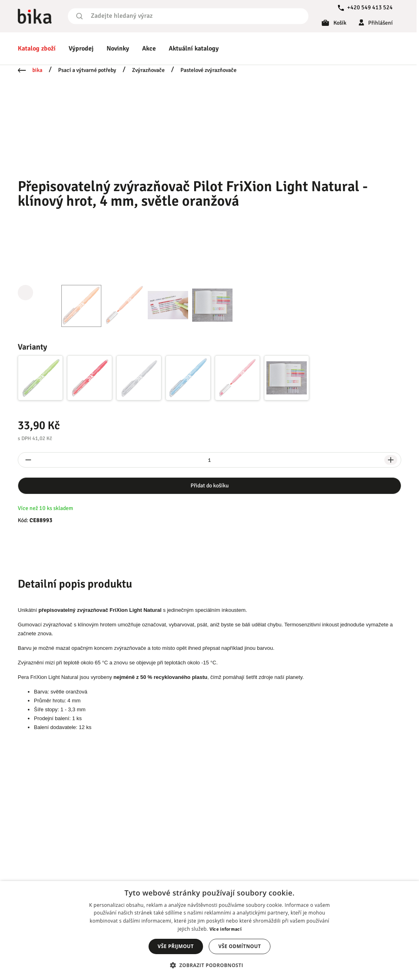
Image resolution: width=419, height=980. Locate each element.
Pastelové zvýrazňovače (208, 70)
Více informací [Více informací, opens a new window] (225, 929)
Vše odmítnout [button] (240, 946)
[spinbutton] (209, 460)
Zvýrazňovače (148, 70)
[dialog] (209, 930)
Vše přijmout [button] (176, 946)
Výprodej (81, 48)
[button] (210, 965)
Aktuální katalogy (194, 48)
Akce (149, 48)
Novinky (118, 48)
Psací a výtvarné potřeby (87, 70)
